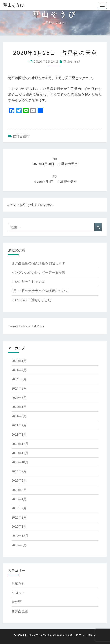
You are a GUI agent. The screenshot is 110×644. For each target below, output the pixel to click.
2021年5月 (19, 416)
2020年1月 (19, 526)
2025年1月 (19, 361)
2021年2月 (19, 425)
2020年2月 (19, 517)
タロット (18, 593)
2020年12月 (20, 444)
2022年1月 (19, 407)
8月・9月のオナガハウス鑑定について (40, 291)
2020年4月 (19, 499)
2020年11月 (20, 453)
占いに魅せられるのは (28, 282)
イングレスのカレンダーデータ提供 (38, 272)
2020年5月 (19, 490)
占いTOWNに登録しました (31, 300)
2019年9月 (19, 545)
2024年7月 (19, 370)
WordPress (65, 635)
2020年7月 (19, 471)
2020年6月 (19, 480)
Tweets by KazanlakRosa (26, 326)
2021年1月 (19, 434)
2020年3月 (19, 508)
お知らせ (18, 583)
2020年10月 (20, 462)
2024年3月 (19, 388)
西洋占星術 (21, 136)
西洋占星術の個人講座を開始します (38, 263)
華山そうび (14, 5)
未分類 (17, 602)
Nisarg (91, 635)
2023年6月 (19, 398)
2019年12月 (20, 536)
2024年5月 (19, 379)
